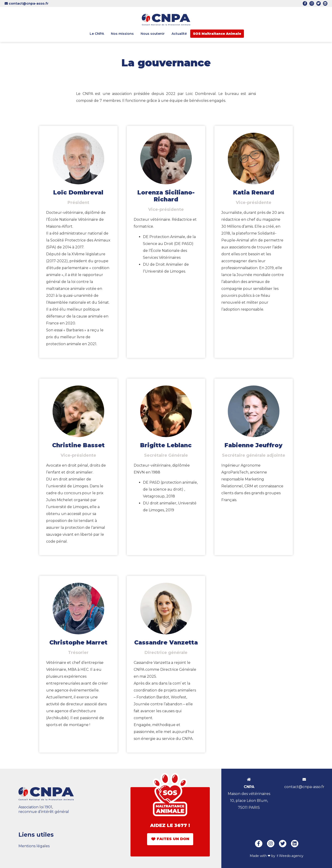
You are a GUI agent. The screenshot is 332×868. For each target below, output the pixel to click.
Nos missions (122, 34)
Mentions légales (34, 846)
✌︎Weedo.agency (290, 856)
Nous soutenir (153, 34)
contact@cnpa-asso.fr (27, 3)
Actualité (179, 34)
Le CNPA (97, 34)
